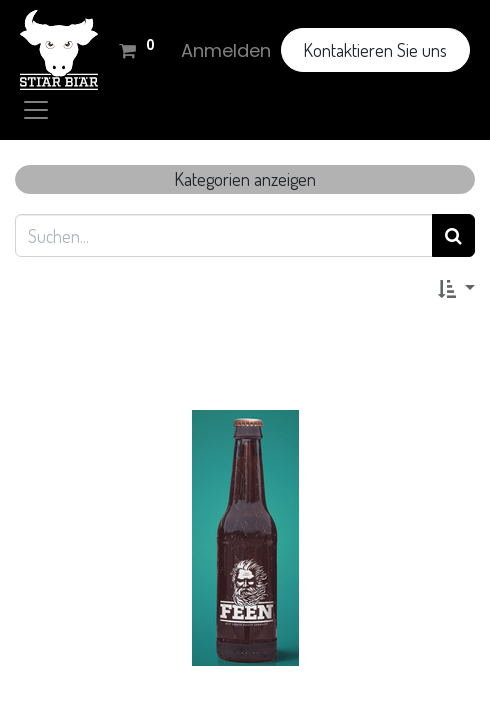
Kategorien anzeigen (245, 179)
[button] (456, 287)
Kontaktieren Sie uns (375, 50)
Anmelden (226, 50)
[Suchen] (453, 235)
